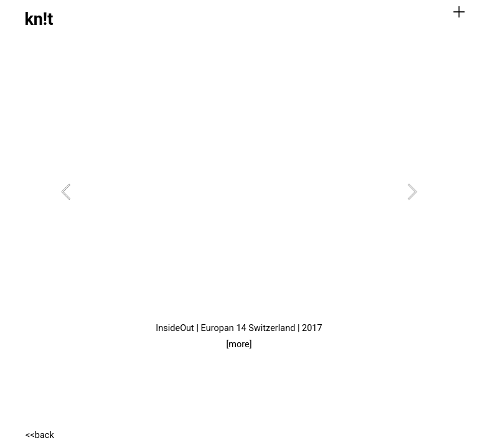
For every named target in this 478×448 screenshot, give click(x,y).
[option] (239, 192)
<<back (40, 435)
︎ (459, 12)
